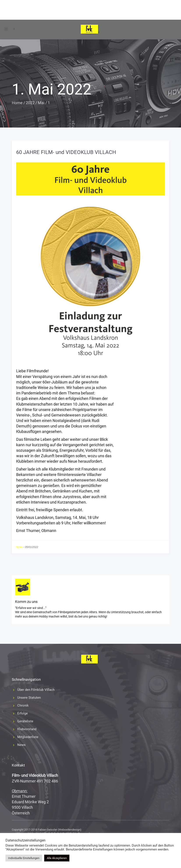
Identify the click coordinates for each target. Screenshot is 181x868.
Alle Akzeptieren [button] (57, 858)
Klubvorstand (27, 729)
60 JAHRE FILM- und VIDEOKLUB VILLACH (66, 152)
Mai (41, 103)
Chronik (23, 705)
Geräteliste (25, 721)
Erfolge (23, 713)
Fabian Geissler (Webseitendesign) (60, 830)
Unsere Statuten (29, 698)
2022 (30, 103)
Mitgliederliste (28, 737)
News (19, 547)
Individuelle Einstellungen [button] (24, 858)
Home (17, 103)
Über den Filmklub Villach (36, 690)
